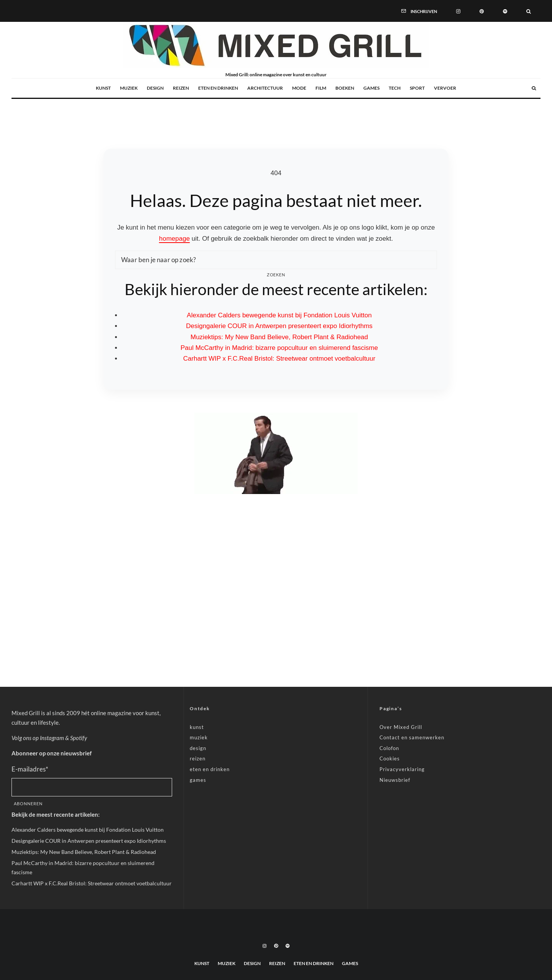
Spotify (79, 738)
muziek (129, 88)
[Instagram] (458, 11)
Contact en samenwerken (412, 737)
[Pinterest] (482, 11)
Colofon (389, 748)
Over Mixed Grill (401, 727)
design (155, 88)
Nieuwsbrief (395, 780)
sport (417, 88)
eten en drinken (218, 88)
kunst (103, 88)
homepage (174, 239)
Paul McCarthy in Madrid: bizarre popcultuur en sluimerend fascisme (279, 348)
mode (299, 88)
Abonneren (28, 804)
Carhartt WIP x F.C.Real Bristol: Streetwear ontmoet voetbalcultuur (279, 359)
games (371, 88)
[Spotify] (505, 11)
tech (395, 88)
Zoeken (276, 275)
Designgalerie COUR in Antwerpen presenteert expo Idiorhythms (279, 326)
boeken (345, 88)
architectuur (265, 88)
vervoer (445, 88)
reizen (181, 88)
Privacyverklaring (402, 769)
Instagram (52, 738)
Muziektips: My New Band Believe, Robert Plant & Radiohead (279, 337)
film (321, 88)
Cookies (390, 758)
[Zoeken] (529, 11)
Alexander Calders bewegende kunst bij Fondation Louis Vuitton (279, 315)
